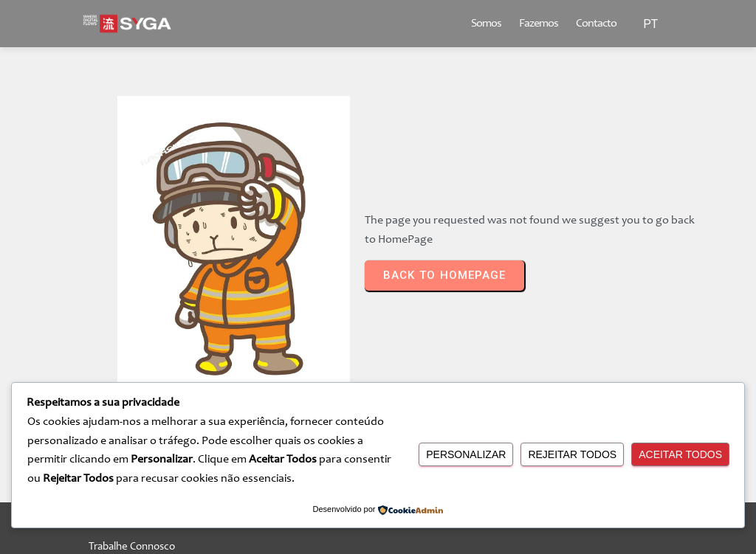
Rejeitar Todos (572, 454)
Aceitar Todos (680, 454)
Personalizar (466, 454)
